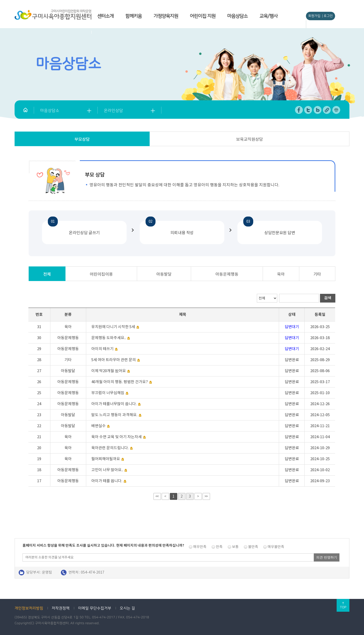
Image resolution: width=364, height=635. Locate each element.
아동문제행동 (227, 274)
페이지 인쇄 (336, 110)
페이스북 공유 (299, 110)
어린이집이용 (101, 274)
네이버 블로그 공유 (318, 110)
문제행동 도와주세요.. (109, 338)
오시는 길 (127, 608)
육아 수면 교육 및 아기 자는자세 (117, 437)
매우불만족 (276, 547)
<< (157, 496)
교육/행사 (268, 16)
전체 (47, 274)
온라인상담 (113, 111)
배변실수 (98, 426)
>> (206, 496)
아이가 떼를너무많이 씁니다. (114, 404)
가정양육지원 (166, 16)
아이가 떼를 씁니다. (107, 481)
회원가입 (314, 16)
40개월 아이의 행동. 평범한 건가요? (120, 382)
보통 (235, 547)
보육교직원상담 (250, 139)
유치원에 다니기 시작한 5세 (113, 327)
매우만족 (200, 547)
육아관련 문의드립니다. (110, 448)
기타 (317, 274)
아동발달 (164, 274)
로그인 (328, 16)
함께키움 (134, 16)
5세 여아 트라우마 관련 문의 (114, 360)
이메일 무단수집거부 (95, 608)
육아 (281, 274)
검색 (328, 298)
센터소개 (105, 16)
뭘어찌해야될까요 (106, 459)
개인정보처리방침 (29, 608)
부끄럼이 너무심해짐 (108, 393)
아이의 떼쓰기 (103, 349)
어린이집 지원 (203, 16)
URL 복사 (327, 110)
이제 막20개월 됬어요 (109, 371)
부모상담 (82, 139)
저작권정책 (61, 608)
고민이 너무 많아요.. (107, 470)
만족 (219, 547)
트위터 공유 (308, 110)
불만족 (253, 547)
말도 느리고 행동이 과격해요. (114, 415)
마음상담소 (237, 16)
